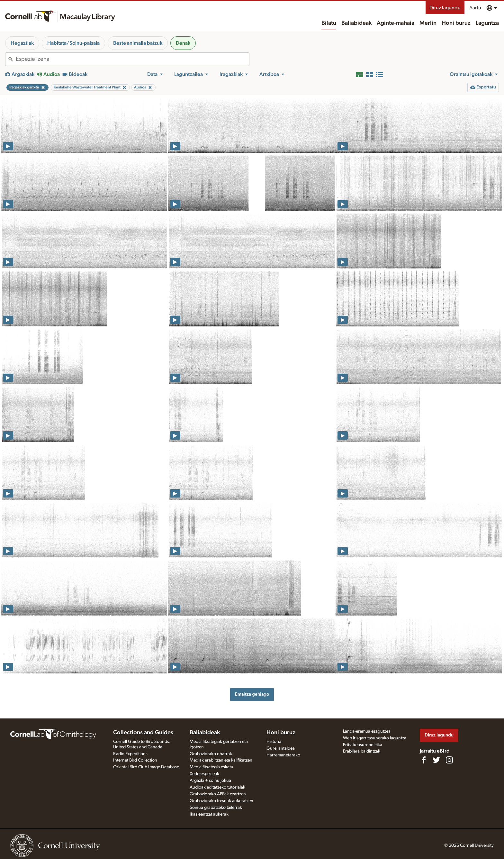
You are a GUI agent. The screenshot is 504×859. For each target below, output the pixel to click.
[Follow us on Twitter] (437, 760)
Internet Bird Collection (135, 760)
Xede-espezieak (204, 774)
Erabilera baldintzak (362, 751)
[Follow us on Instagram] (449, 760)
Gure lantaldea (281, 748)
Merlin (428, 23)
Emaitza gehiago (252, 694)
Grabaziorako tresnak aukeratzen (221, 801)
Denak (183, 43)
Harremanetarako (283, 755)
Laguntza (487, 23)
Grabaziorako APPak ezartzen (218, 794)
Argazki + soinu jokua (210, 781)
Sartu (475, 8)
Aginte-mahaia (396, 23)
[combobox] (132, 59)
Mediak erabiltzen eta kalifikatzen (221, 760)
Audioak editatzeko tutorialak (217, 787)
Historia (274, 742)
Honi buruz (456, 23)
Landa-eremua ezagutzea (367, 731)
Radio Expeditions (130, 754)
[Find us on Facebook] (424, 760)
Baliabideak (356, 23)
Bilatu (329, 23)
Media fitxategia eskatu (212, 767)
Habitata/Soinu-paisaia (73, 43)
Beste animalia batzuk (138, 43)
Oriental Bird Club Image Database (146, 767)
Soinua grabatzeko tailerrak (216, 808)
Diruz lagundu (445, 8)
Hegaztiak (22, 43)
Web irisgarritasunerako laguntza (375, 738)
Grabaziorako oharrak (211, 754)
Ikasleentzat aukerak (209, 814)
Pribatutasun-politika (363, 745)
